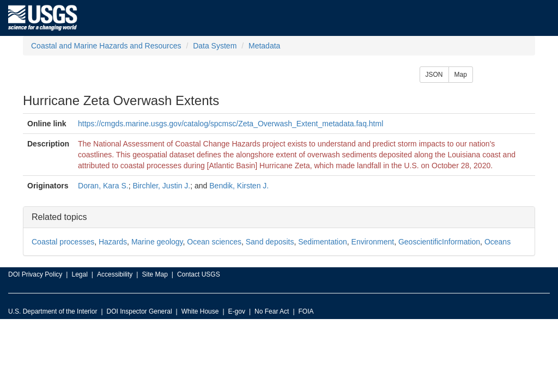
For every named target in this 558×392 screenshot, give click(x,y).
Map (461, 75)
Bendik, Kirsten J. (239, 186)
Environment (373, 242)
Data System (215, 46)
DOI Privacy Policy (35, 274)
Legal (79, 274)
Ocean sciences (214, 242)
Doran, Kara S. (103, 186)
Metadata (264, 46)
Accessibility (115, 274)
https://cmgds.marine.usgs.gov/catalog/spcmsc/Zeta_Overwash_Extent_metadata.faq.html (231, 124)
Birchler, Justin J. (161, 186)
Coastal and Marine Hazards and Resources (106, 46)
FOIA (306, 311)
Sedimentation (323, 242)
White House (200, 311)
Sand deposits (270, 242)
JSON (434, 75)
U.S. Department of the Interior (53, 311)
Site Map (154, 274)
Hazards (113, 242)
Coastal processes (63, 242)
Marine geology (157, 242)
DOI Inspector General (139, 311)
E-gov (237, 311)
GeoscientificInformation (439, 242)
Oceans (498, 242)
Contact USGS (199, 274)
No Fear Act (272, 311)
